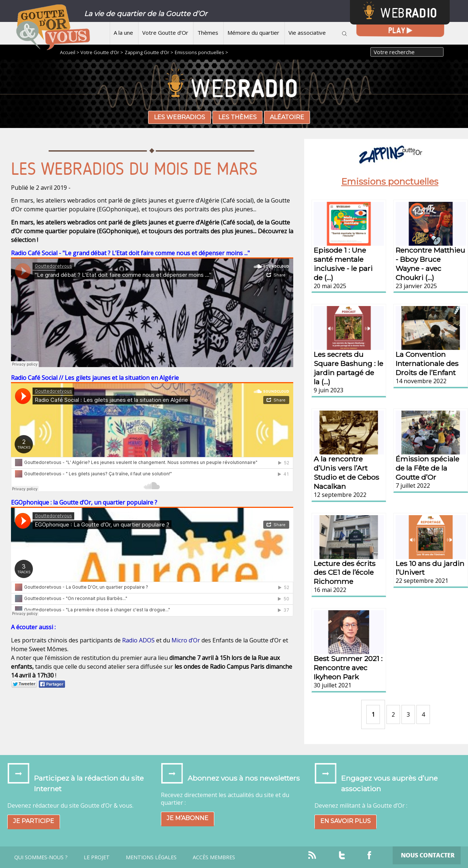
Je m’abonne (188, 818)
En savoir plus (346, 821)
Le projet (97, 857)
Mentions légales (151, 857)
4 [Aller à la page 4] (423, 714)
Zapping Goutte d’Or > (149, 52)
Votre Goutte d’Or (165, 33)
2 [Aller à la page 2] (393, 714)
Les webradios (180, 117)
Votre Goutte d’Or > (102, 52)
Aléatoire (287, 117)
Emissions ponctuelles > (201, 52)
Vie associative (307, 33)
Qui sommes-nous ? (41, 857)
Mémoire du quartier (253, 33)
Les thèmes (237, 117)
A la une (123, 33)
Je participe (34, 821)
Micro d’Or (186, 640)
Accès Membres (214, 857)
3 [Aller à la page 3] (408, 714)
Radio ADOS (138, 640)
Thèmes (208, 33)
